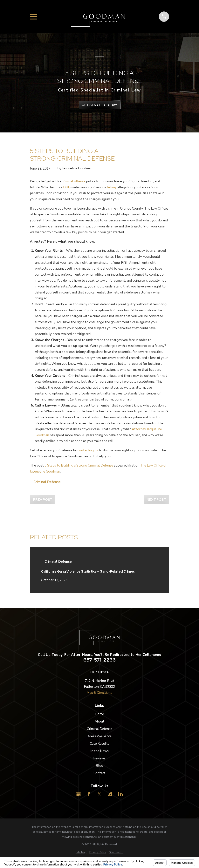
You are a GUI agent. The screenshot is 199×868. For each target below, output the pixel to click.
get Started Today (99, 105)
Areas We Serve (99, 736)
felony (112, 187)
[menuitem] (81, 852)
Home (99, 714)
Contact (99, 773)
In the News (99, 751)
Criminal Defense (47, 482)
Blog (99, 766)
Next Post (156, 500)
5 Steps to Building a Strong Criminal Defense (79, 465)
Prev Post (43, 500)
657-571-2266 (99, 660)
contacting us (88, 450)
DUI (66, 187)
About (99, 721)
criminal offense (74, 181)
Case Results (99, 744)
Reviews (99, 758)
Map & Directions (99, 693)
